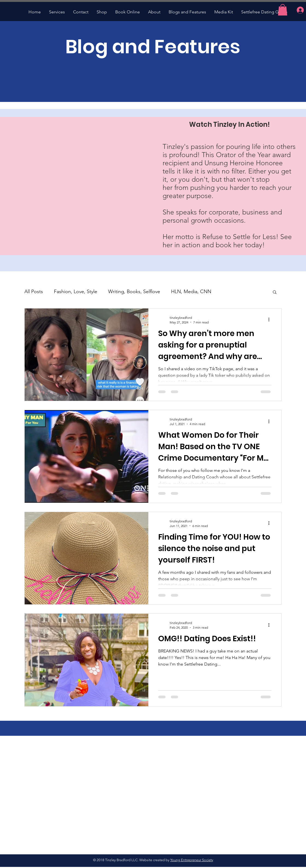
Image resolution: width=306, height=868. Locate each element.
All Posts (34, 292)
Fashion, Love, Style (76, 292)
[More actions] (271, 320)
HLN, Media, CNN (191, 292)
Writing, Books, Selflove (134, 292)
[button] (283, 10)
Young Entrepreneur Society (192, 860)
